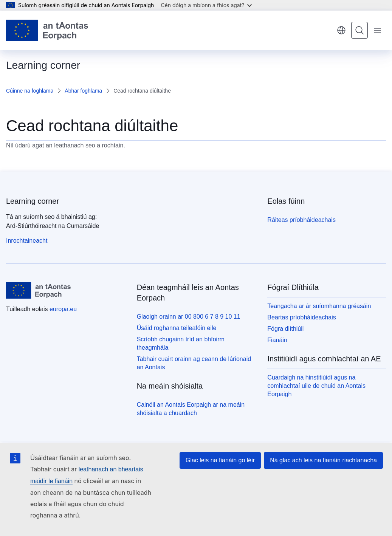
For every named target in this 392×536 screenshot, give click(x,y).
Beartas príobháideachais (301, 317)
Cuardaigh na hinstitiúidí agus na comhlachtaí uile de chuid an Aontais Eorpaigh (316, 386)
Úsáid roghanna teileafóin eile (177, 328)
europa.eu (63, 309)
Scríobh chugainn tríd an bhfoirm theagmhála (181, 343)
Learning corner (33, 201)
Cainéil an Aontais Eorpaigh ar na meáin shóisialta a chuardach (191, 409)
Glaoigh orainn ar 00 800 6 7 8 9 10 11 (189, 317)
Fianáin (277, 340)
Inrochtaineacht (27, 241)
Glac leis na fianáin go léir (220, 460)
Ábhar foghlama (83, 91)
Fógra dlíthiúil (285, 329)
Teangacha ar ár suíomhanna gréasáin (319, 306)
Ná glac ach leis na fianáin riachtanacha (323, 460)
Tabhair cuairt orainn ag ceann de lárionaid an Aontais (194, 363)
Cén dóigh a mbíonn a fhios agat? (206, 5)
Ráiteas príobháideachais (301, 220)
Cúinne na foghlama (30, 91)
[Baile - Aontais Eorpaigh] (47, 30)
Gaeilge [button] (341, 30)
